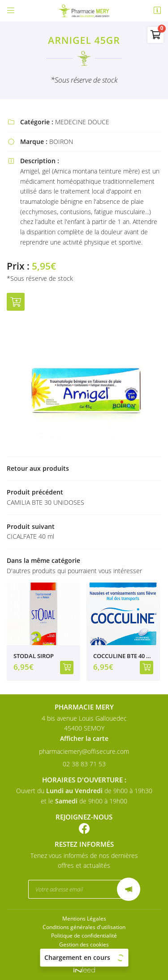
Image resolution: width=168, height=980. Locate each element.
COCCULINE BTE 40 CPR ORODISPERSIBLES (123, 656)
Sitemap (84, 953)
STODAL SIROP (34, 656)
